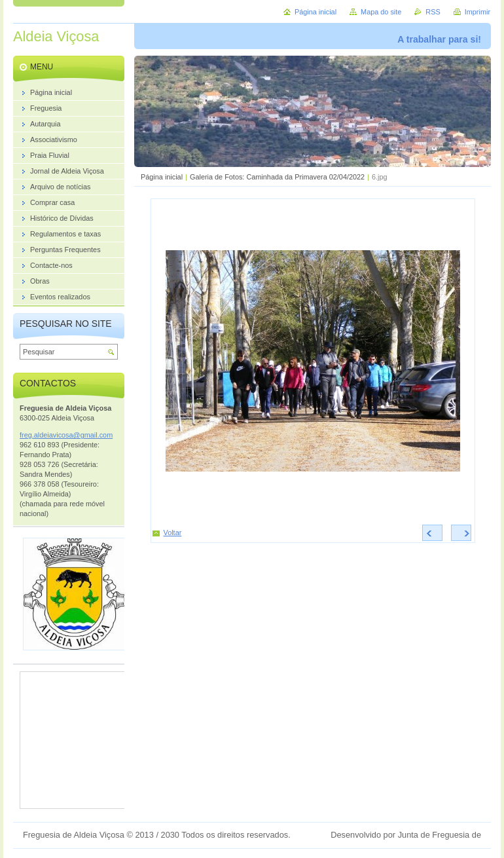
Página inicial (162, 177)
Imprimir (477, 12)
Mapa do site (381, 12)
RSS (433, 12)
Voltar (173, 532)
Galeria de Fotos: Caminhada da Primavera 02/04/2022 (277, 177)
